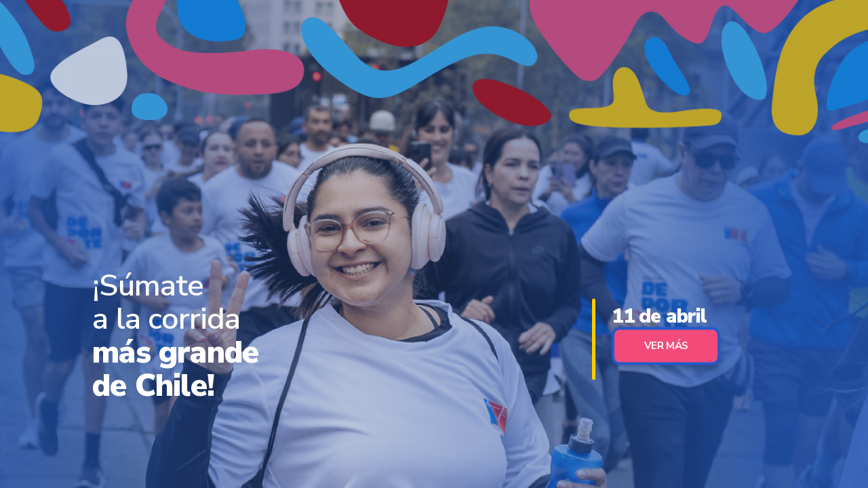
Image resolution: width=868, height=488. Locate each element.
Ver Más (666, 346)
